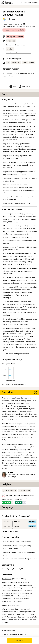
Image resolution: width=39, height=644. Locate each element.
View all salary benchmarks (13, 385)
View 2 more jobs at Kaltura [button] (14, 634)
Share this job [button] (8, 631)
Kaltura (19, 15)
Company (24, 86)
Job (13, 86)
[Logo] (7, 3)
